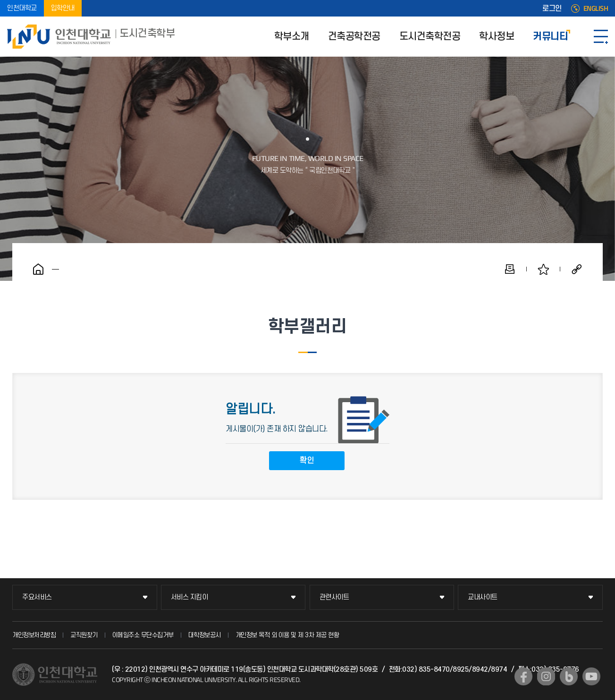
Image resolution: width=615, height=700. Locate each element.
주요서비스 (37, 597)
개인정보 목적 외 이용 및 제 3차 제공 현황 (287, 635)
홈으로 (38, 269)
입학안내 (63, 8)
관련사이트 (334, 597)
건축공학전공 (354, 37)
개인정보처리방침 (34, 635)
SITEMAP (601, 37)
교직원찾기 (84, 635)
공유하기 (577, 269)
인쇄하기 (510, 269)
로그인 (552, 8)
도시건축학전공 (430, 37)
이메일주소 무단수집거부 (143, 635)
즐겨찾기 (543, 269)
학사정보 (497, 37)
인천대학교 (22, 8)
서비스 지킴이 (190, 597)
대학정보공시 (205, 635)
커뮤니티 (550, 37)
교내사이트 (483, 597)
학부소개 (292, 37)
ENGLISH (596, 8)
